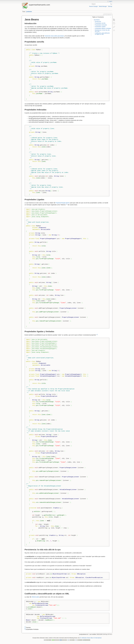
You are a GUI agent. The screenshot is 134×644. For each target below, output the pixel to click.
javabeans (29, 12)
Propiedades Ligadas (100, 27)
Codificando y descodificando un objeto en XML (102, 34)
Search (111, 4)
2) (97, 334)
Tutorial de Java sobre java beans (54, 36)
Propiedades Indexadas (101, 25)
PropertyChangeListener (63, 203)
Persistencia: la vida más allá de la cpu (102, 31)
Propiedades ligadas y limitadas (103, 28)
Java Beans (97, 20)
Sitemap (110, 6)
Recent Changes (93, 6)
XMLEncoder (35, 597)
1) (67, 204)
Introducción (98, 21)
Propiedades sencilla (100, 23)
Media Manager (103, 6)
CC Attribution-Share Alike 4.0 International (91, 638)
